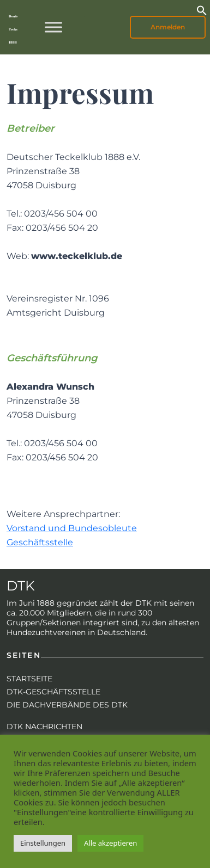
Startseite (29, 679)
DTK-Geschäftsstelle (53, 692)
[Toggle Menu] (53, 27)
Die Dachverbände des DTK (67, 705)
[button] (202, 9)
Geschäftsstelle (40, 542)
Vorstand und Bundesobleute (72, 528)
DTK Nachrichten (44, 727)
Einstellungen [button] (43, 843)
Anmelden (168, 27)
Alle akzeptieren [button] (110, 843)
